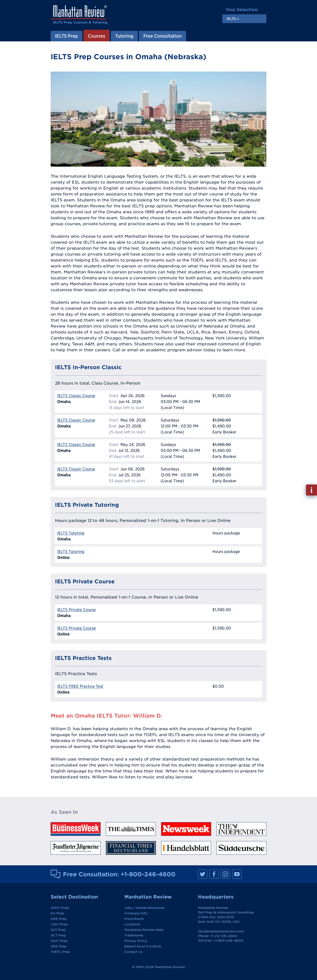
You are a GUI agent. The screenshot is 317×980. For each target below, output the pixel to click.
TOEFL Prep (60, 952)
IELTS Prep (66, 36)
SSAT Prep (59, 941)
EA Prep (57, 913)
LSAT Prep (59, 924)
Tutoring (124, 36)
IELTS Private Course (76, 610)
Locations (132, 924)
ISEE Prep (59, 946)
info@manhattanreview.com (221, 931)
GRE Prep (59, 919)
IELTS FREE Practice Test (80, 686)
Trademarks (134, 935)
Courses (97, 36)
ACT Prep (58, 935)
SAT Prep (58, 930)
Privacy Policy (136, 941)
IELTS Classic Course (76, 396)
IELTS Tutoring (71, 533)
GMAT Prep (60, 908)
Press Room (134, 919)
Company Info (136, 913)
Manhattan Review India (144, 930)
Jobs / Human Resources (145, 908)
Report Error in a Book (143, 946)
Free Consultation (162, 36)
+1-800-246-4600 (148, 874)
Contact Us (133, 952)
